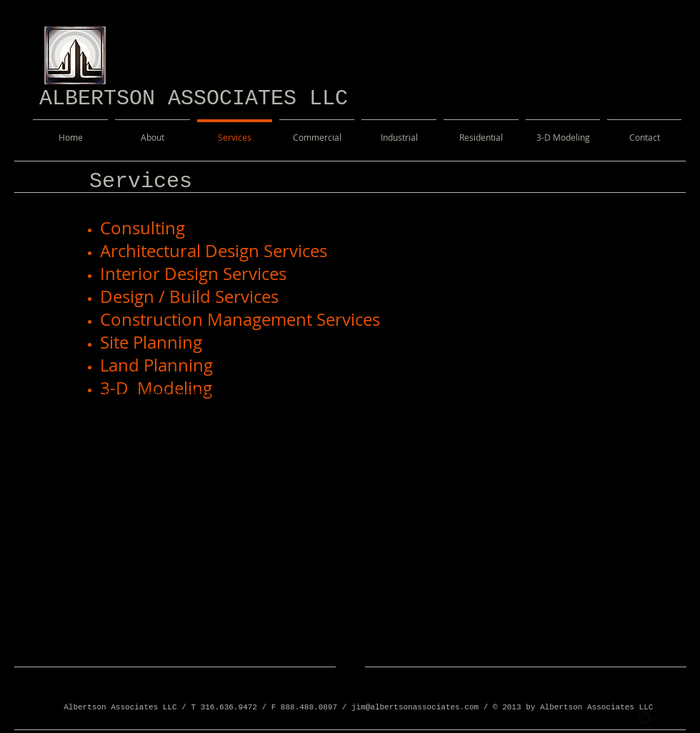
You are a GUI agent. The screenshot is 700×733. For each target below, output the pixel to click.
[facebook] (629, 718)
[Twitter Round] (645, 718)
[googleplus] (660, 718)
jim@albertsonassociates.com (415, 707)
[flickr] (676, 718)
